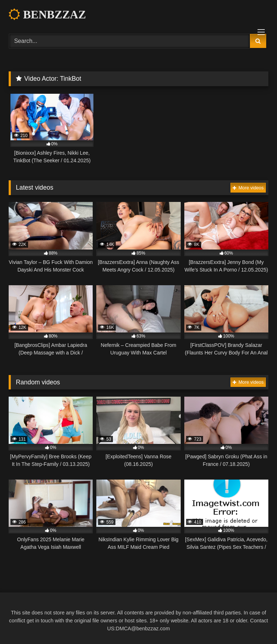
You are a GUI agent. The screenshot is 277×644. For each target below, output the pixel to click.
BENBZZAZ (47, 14)
